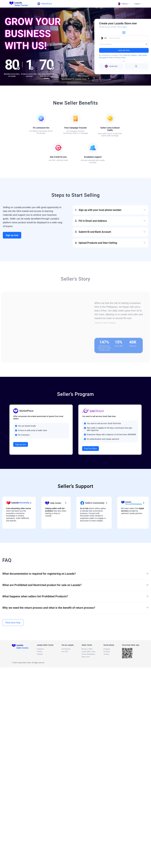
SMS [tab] (124, 32)
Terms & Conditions (130, 55)
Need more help (13, 623)
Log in (125, 27)
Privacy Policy (121, 58)
